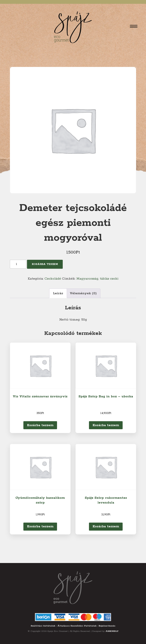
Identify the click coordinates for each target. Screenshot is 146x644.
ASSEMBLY (112, 631)
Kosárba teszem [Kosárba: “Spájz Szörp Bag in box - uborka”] (106, 425)
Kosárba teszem (45, 264)
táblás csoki (109, 279)
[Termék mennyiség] (18, 264)
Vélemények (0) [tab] (83, 293)
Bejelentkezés (107, 626)
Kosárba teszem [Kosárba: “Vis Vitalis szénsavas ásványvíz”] (40, 425)
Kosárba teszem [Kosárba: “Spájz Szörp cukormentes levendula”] (106, 526)
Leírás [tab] (58, 293)
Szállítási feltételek (43, 626)
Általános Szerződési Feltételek (77, 626)
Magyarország (87, 279)
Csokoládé (53, 279)
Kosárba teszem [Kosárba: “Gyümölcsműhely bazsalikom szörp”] (40, 526)
